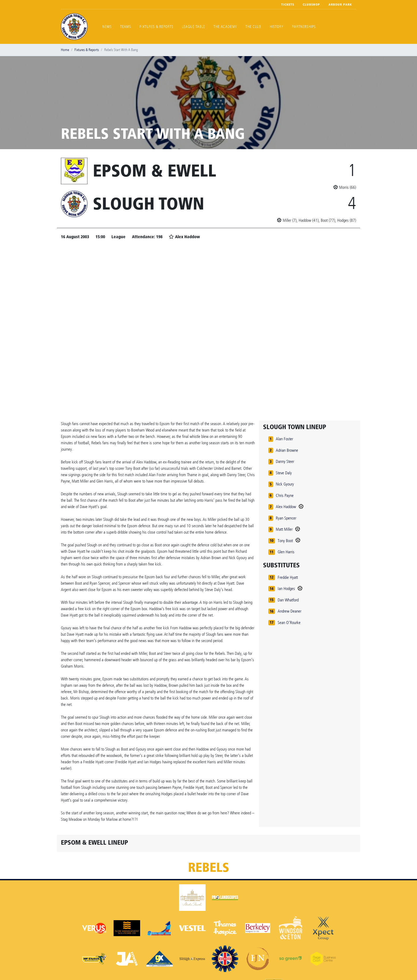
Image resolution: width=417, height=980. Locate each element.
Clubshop (311, 5)
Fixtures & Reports (157, 27)
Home (65, 50)
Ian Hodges (286, 589)
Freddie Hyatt (288, 577)
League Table (193, 27)
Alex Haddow (286, 507)
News (107, 27)
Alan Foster (284, 439)
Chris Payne (285, 495)
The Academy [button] (225, 27)
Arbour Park (340, 5)
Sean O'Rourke (289, 623)
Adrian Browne (287, 450)
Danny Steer (285, 461)
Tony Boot (285, 541)
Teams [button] (126, 27)
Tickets (288, 5)
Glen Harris (286, 552)
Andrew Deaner (289, 611)
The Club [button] (253, 27)
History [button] (277, 27)
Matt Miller (284, 529)
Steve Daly (284, 473)
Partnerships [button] (304, 27)
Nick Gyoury (285, 484)
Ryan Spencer (286, 518)
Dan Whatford (288, 600)
